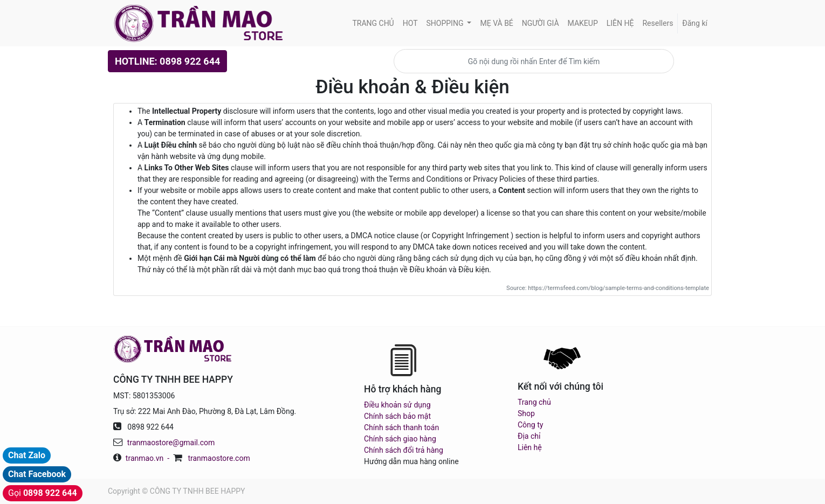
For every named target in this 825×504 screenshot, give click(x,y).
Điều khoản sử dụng (397, 405)
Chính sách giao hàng (400, 439)
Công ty (530, 425)
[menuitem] (373, 23)
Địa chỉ (529, 436)
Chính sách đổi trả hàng (404, 450)
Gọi (43, 493)
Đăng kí (695, 23)
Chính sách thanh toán (401, 427)
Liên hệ (530, 447)
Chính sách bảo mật (397, 416)
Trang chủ (534, 402)
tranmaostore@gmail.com (171, 443)
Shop (526, 413)
